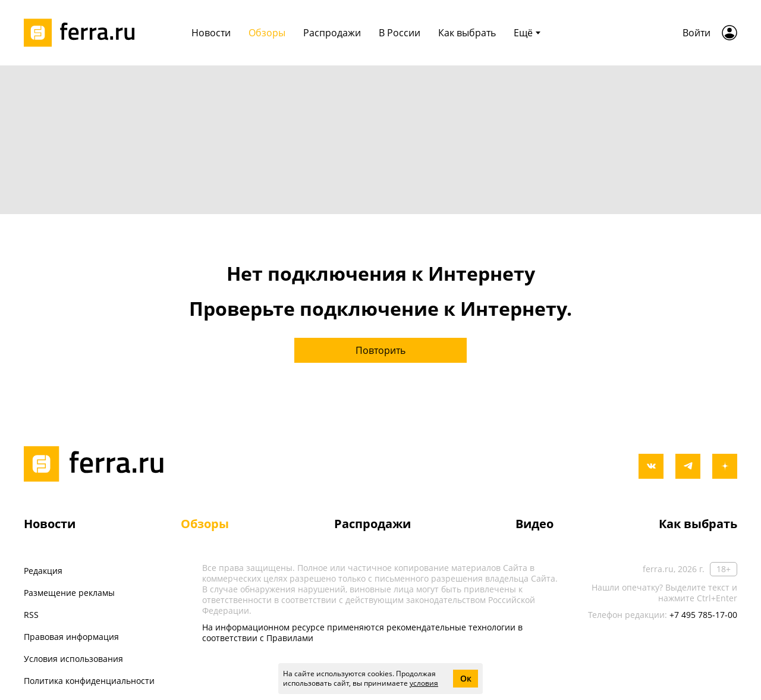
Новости (211, 33)
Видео (534, 524)
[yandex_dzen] (725, 466)
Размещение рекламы (69, 593)
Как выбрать (467, 33)
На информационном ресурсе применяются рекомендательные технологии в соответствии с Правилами (362, 632)
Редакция (43, 571)
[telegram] (688, 466)
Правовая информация (71, 637)
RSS (31, 615)
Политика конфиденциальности (89, 681)
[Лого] (83, 33)
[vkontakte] (651, 466)
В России (400, 33)
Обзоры (267, 33)
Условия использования (73, 659)
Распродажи (332, 33)
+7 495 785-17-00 (703, 615)
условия (424, 683)
